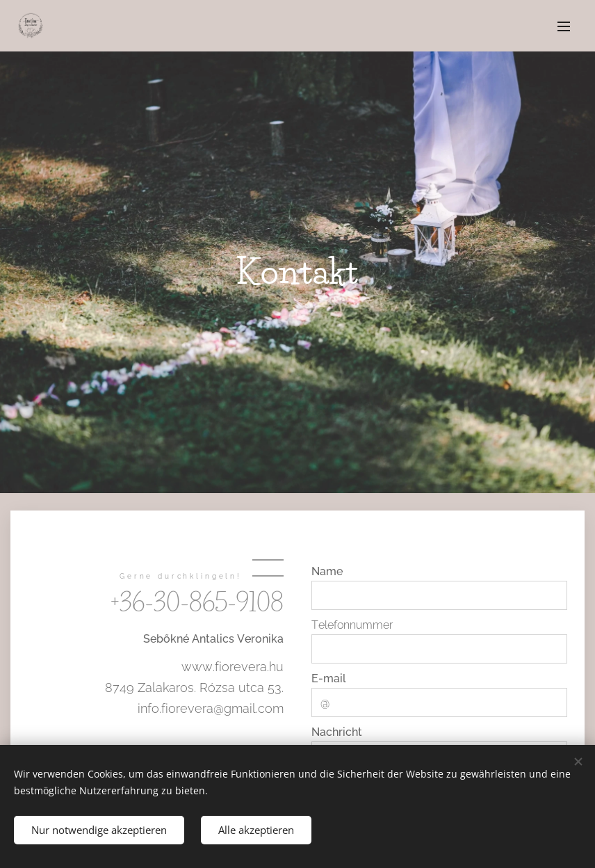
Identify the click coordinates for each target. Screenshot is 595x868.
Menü (564, 26)
